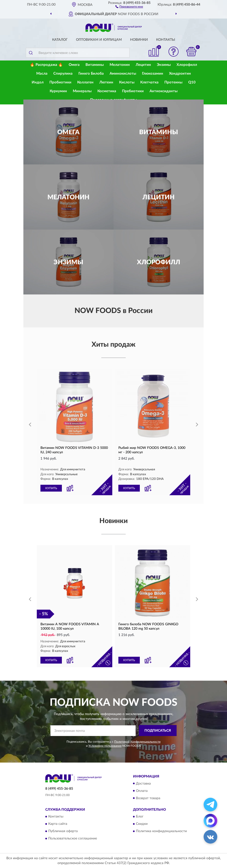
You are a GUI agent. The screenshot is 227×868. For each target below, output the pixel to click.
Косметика (107, 91)
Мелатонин (120, 65)
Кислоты (127, 82)
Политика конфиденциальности (161, 831)
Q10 (192, 82)
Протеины (173, 82)
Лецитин (143, 65)
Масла (42, 74)
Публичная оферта (63, 831)
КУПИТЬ (51, 488)
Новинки (139, 40)
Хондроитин (180, 74)
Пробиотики (60, 82)
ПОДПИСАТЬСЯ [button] (158, 731)
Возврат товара (148, 798)
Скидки (142, 824)
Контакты (166, 40)
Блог (140, 817)
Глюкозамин (153, 74)
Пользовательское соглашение (73, 838)
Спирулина (63, 74)
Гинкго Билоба (91, 74)
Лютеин (106, 82)
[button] (129, 6)
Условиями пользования (105, 746)
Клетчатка (149, 82)
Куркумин (58, 91)
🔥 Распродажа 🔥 (46, 65)
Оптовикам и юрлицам (99, 40)
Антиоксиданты (164, 91)
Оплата (142, 791)
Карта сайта (58, 824)
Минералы (82, 91)
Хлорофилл (187, 65)
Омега (74, 65)
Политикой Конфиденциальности (137, 742)
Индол (38, 82)
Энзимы (164, 65)
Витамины (95, 65)
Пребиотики (133, 91)
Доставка (143, 784)
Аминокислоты (123, 74)
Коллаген (85, 82)
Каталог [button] (60, 40)
